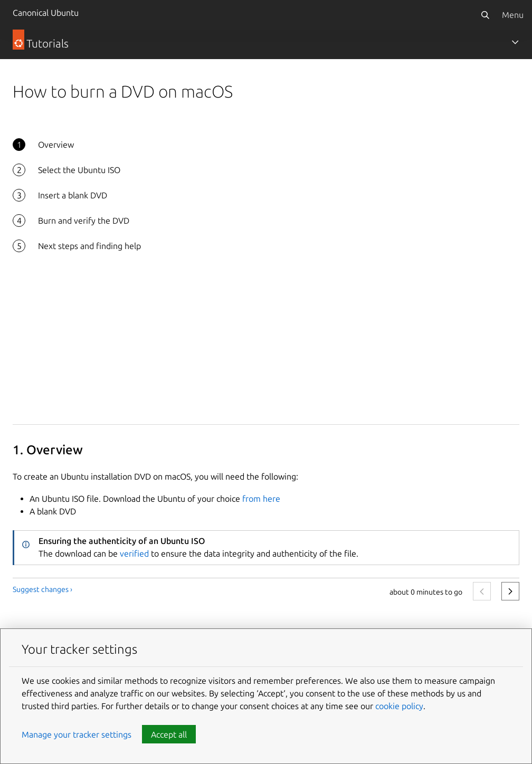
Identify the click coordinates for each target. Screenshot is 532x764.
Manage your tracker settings (77, 734)
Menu (513, 15)
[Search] (485, 15)
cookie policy (399, 706)
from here (261, 499)
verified (134, 553)
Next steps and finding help (89, 246)
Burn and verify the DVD (84, 221)
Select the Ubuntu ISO (79, 170)
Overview (56, 145)
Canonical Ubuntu (46, 13)
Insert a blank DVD (73, 195)
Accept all (169, 734)
